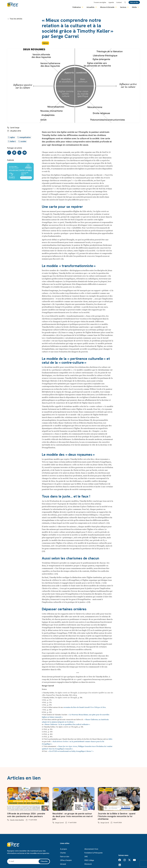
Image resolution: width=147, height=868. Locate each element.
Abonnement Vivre (91, 849)
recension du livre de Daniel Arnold (84, 707)
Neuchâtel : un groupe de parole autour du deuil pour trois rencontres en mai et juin (73, 816)
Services (124, 7)
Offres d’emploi (66, 860)
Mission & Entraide (109, 7)
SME (86, 857)
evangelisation (25, 137)
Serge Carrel (59, 823)
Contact (119, 2)
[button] (14, 153)
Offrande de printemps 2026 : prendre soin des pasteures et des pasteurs (26, 815)
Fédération (78, 7)
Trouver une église (100, 2)
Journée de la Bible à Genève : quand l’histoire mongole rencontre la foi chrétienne (117, 816)
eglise (12, 137)
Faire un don (65, 857)
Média (136, 7)
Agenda (111, 2)
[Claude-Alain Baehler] (8, 820)
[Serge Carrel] (53, 822)
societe (23, 141)
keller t (13, 141)
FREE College (89, 860)
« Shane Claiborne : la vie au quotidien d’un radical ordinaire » (67, 724)
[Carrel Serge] (8, 127)
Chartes (63, 853)
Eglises (45, 43)
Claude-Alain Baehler (17, 820)
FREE (11, 790)
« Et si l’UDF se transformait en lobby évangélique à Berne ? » (71, 751)
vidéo (110, 739)
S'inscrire (44, 861)
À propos (64, 849)
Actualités (92, 7)
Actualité (109, 790)
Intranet (63, 864)
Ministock (88, 864)
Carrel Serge (15, 128)
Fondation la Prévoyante (93, 853)
